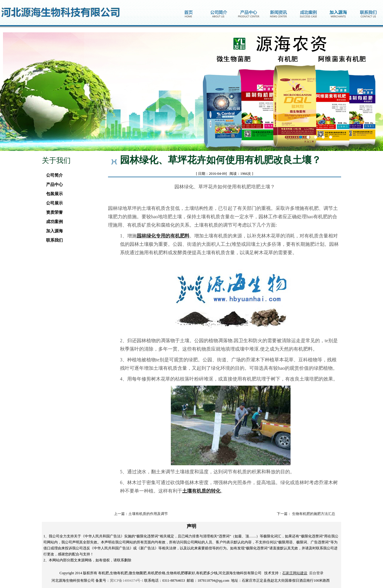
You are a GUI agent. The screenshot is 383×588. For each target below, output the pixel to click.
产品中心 (53, 185)
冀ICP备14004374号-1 (127, 581)
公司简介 (53, 175)
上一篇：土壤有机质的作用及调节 (141, 514)
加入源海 (53, 231)
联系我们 (53, 240)
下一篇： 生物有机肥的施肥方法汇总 (306, 514)
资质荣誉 (53, 212)
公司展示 (53, 203)
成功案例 (53, 222)
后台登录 (316, 573)
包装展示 (53, 194)
